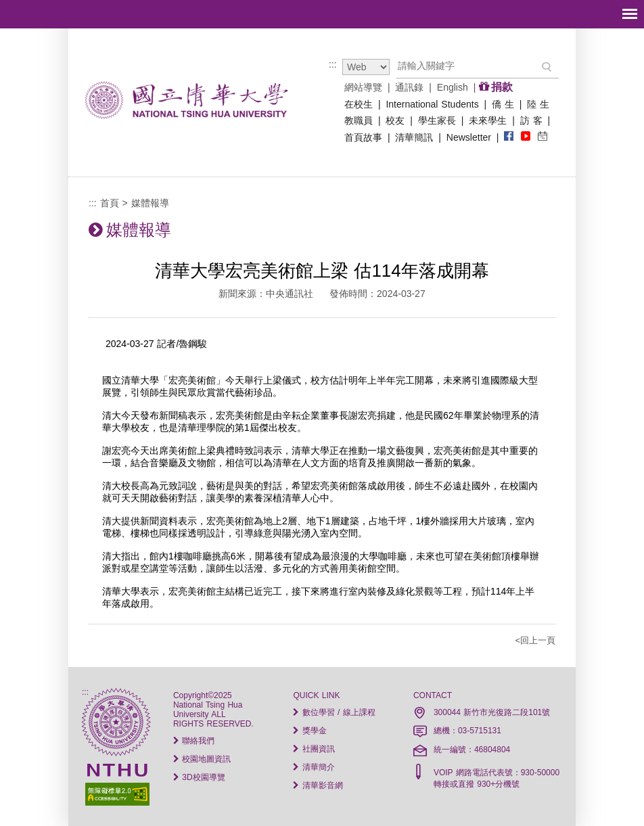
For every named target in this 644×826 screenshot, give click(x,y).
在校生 (359, 104)
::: (333, 64)
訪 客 (531, 120)
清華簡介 (314, 767)
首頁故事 (363, 137)
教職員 (359, 120)
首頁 (110, 203)
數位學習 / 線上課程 (334, 712)
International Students (432, 104)
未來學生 (488, 120)
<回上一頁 (535, 640)
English (453, 87)
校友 (395, 120)
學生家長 (437, 120)
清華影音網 (318, 785)
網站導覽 (363, 87)
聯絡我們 (194, 741)
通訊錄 (409, 87)
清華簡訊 (414, 137)
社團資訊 (314, 749)
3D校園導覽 (199, 777)
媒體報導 (150, 203)
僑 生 (503, 104)
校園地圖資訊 (202, 759)
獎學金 (309, 731)
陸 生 (538, 104)
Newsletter (469, 137)
